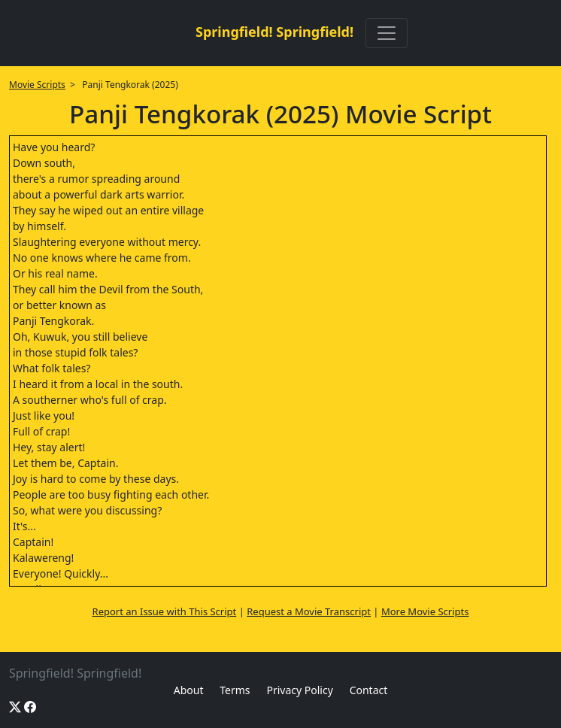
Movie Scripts (37, 85)
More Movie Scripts (425, 611)
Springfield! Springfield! (274, 32)
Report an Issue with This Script (165, 611)
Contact (369, 690)
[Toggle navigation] (387, 33)
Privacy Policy (299, 690)
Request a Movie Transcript (309, 611)
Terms (235, 690)
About (189, 690)
